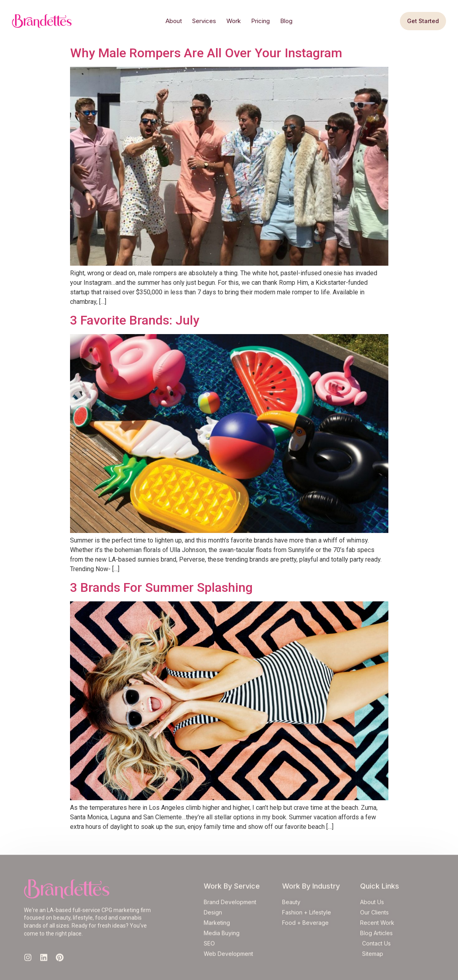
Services (204, 21)
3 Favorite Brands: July (135, 320)
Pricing (260, 21)
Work (234, 21)
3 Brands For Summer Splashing (161, 587)
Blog (286, 21)
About (174, 21)
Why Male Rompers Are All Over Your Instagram (206, 53)
